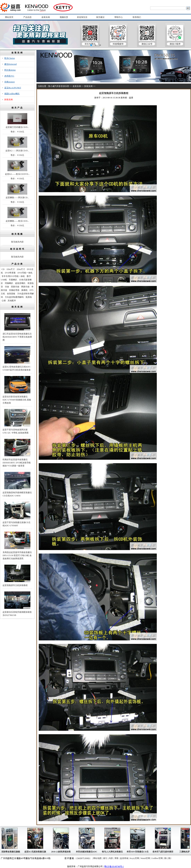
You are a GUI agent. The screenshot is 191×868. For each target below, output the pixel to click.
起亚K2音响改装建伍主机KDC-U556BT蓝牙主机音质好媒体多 (17, 368)
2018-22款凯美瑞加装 (62, 852)
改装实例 (46, 17)
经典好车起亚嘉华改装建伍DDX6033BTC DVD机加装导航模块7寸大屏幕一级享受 (17, 463)
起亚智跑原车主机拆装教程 (15, 585)
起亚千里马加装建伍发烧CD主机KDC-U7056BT (17, 524)
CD (3, 269)
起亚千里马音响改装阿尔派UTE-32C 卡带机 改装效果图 (16, 431)
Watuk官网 (145, 858)
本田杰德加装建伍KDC (87, 852)
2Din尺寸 (21, 269)
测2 (170, 858)
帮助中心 (119, 17)
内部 (111, 858)
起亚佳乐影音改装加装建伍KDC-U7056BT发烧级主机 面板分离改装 (17, 400)
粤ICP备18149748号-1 (114, 866)
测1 (166, 858)
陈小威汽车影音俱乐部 (59, 86)
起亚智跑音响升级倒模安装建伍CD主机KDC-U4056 (17, 494)
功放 (7, 287)
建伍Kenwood (11, 64)
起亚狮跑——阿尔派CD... (17, 198)
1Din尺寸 (11, 269)
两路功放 (25, 287)
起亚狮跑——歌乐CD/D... (17, 221)
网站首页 (9, 17)
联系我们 (137, 17)
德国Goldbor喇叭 (12, 94)
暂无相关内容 (17, 242)
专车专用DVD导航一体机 (13, 276)
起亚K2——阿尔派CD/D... (17, 151)
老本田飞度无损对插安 (164, 852)
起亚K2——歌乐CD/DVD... (17, 174)
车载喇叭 (13, 280)
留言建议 (100, 17)
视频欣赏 (64, 17)
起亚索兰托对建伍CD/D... (17, 127)
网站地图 (97, 858)
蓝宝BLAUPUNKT (13, 88)
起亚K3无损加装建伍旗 (36, 852)
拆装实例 (9, 100)
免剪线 (29, 297)
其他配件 (12, 301)
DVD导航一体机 (25, 273)
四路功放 (15, 287)
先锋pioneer (10, 82)
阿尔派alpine (10, 70)
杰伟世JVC (9, 76)
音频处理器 (14, 290)
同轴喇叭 (9, 283)
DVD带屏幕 (10, 273)
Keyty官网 (134, 858)
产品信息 (27, 17)
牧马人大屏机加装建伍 (113, 852)
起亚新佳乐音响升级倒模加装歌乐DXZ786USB (17, 614)
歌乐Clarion (10, 58)
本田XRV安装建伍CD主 (138, 852)
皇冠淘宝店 (82, 17)
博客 (117, 858)
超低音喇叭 (20, 283)
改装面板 (11, 294)
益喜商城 (124, 858)
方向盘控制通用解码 (14, 297)
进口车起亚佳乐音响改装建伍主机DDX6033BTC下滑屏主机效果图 (17, 337)
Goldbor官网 (157, 858)
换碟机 (24, 290)
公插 (4, 301)
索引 (105, 858)
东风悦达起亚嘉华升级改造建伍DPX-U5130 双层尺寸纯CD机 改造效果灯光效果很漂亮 (17, 555)
